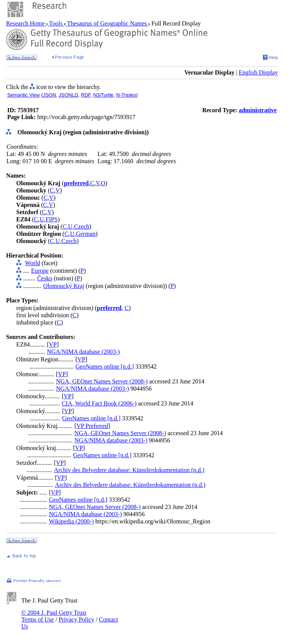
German (86, 234)
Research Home (26, 23)
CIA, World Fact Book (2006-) (99, 403)
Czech (82, 227)
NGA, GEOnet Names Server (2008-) (102, 381)
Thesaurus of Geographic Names (107, 23)
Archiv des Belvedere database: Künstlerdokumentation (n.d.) (129, 470)
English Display (258, 72)
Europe (40, 271)
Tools (56, 23)
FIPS (52, 219)
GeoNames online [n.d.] (105, 367)
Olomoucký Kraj (64, 286)
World (33, 263)
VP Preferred (92, 426)
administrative (258, 110)
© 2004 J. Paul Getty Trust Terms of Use (54, 616)
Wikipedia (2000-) (71, 521)
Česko (45, 278)
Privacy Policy (76, 619)
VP (53, 344)
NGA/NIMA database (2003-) (83, 352)
